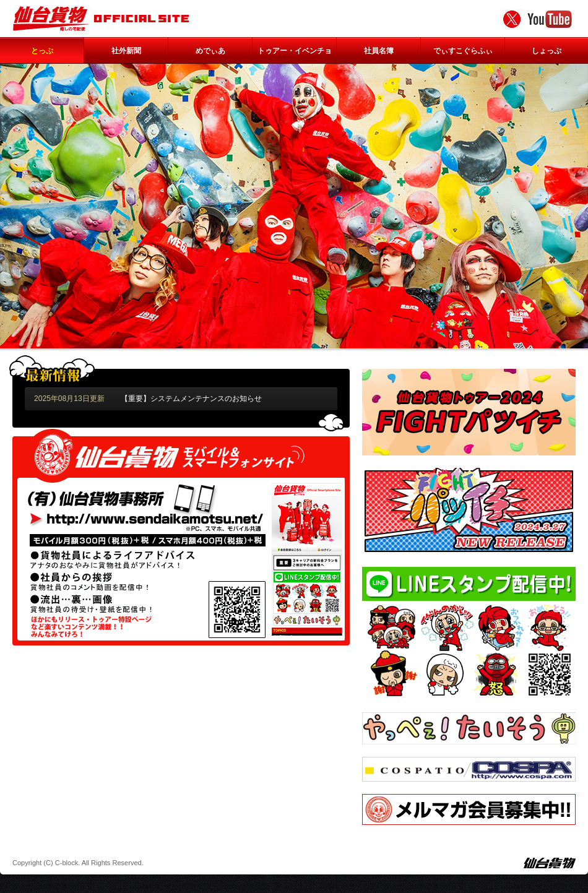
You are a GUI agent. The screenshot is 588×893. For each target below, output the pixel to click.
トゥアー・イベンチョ (295, 51)
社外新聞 (126, 51)
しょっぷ (547, 51)
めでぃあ (210, 51)
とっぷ (42, 51)
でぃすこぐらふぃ (463, 51)
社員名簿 (379, 51)
